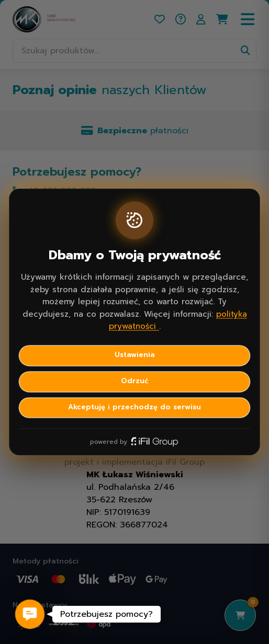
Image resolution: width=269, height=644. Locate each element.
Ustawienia (135, 355)
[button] (30, 614)
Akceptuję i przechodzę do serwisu (134, 407)
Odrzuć (134, 381)
